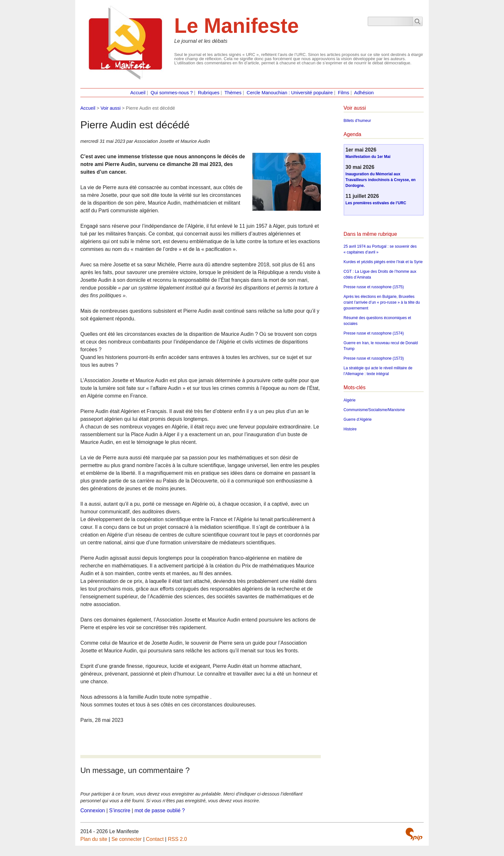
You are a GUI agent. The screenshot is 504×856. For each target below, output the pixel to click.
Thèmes (233, 93)
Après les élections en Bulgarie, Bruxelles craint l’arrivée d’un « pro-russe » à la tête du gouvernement (382, 302)
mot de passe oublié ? (160, 810)
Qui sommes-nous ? (172, 93)
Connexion (93, 810)
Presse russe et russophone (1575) (374, 287)
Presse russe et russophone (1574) (374, 333)
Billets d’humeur (357, 121)
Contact (155, 839)
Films (343, 93)
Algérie (350, 400)
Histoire (350, 429)
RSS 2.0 (177, 839)
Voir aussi (111, 108)
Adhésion (364, 93)
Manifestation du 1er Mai (368, 157)
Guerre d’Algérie (358, 419)
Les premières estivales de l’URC (376, 203)
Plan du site (94, 839)
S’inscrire (120, 810)
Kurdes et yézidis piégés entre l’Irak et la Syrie (383, 262)
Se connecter (127, 839)
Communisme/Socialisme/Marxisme (374, 410)
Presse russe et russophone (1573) (374, 358)
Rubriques (209, 93)
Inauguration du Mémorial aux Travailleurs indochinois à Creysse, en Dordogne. (381, 180)
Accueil (138, 93)
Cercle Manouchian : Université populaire (290, 93)
